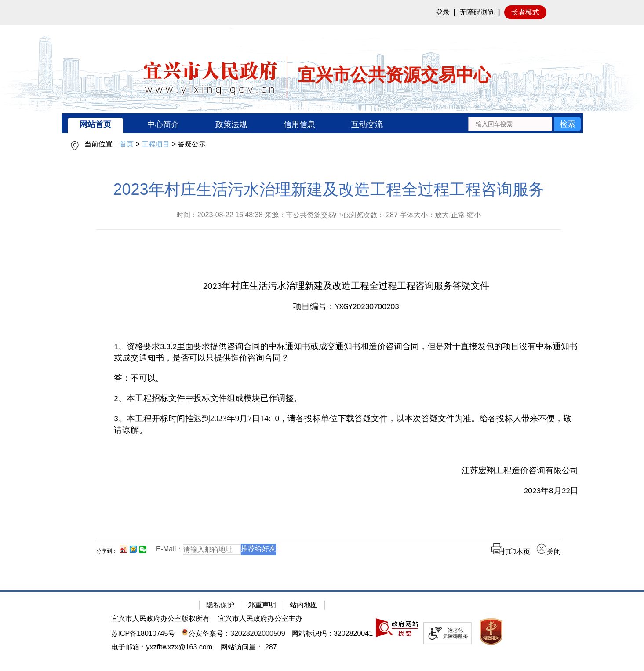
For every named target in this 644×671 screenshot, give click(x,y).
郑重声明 (262, 605)
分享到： (107, 551)
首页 (127, 144)
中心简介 (163, 124)
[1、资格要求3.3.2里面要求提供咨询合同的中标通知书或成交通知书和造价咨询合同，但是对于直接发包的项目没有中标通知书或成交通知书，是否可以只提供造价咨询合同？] (346, 352)
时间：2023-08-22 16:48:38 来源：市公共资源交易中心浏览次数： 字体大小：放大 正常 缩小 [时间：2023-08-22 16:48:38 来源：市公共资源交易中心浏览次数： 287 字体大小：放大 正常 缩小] (329, 215)
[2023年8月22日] (346, 491)
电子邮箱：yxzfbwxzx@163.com (162, 647)
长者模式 (525, 12)
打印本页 (511, 552)
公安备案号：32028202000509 (233, 633)
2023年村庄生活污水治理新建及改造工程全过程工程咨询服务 (328, 189)
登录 (443, 12)
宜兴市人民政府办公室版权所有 (160, 618)
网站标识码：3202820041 (332, 633)
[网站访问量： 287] (249, 647)
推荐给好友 (258, 549)
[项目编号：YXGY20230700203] (346, 306)
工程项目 (156, 144)
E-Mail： (169, 549)
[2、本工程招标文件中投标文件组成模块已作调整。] (346, 398)
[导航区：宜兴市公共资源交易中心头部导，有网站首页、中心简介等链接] (322, 123)
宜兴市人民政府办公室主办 (260, 618)
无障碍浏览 (477, 12)
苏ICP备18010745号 (143, 633)
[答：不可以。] (346, 378)
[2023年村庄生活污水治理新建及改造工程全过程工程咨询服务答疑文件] (346, 286)
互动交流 (367, 124)
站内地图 (304, 605)
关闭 (549, 552)
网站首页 (95, 124)
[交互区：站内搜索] (524, 123)
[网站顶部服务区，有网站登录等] (322, 12)
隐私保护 (220, 605)
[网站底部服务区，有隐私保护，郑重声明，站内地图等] (322, 631)
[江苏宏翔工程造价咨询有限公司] (346, 470)
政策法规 (231, 124)
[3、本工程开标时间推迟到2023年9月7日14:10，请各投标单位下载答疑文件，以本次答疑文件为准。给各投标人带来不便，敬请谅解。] (346, 424)
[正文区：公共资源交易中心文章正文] (329, 375)
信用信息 (299, 124)
